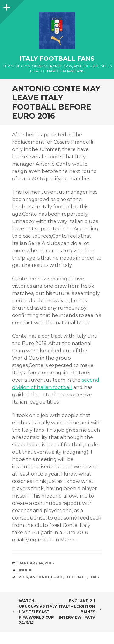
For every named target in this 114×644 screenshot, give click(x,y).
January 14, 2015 (36, 563)
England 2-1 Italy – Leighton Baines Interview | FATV (80, 609)
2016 (23, 577)
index (25, 570)
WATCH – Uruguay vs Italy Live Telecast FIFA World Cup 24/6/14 (35, 612)
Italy (94, 577)
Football (76, 577)
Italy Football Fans (57, 59)
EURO (57, 577)
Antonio (40, 577)
